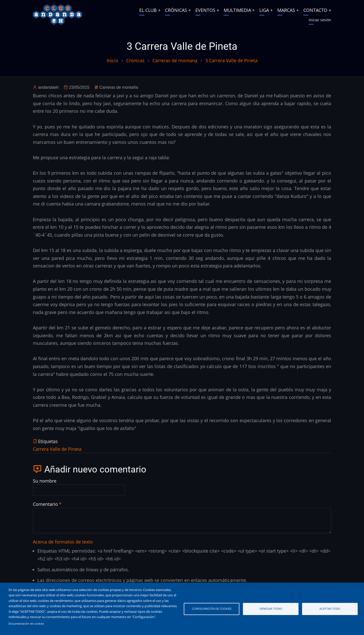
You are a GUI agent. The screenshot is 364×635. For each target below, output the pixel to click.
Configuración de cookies (212, 609)
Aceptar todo (330, 609)
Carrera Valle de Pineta (57, 449)
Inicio (112, 60)
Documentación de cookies (26, 624)
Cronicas (135, 60)
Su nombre (45, 481)
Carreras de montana (175, 60)
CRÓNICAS (176, 10)
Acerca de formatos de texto (63, 542)
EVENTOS (205, 10)
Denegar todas (271, 609)
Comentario (45, 504)
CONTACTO (315, 10)
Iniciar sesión (320, 20)
